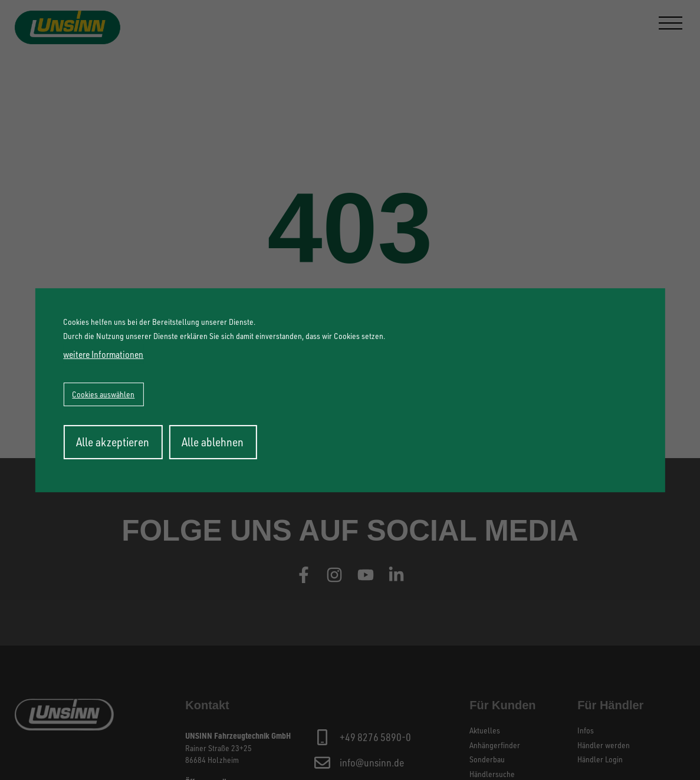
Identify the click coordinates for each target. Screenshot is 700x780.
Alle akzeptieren (113, 442)
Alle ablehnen (213, 442)
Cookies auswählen (103, 394)
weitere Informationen (103, 354)
